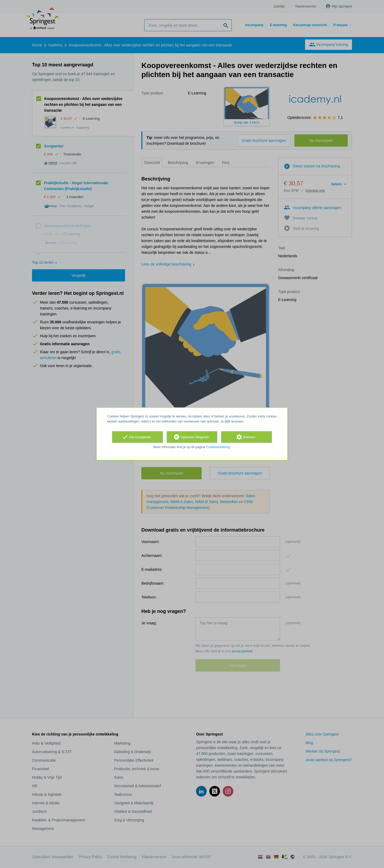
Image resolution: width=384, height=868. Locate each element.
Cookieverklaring (218, 447)
